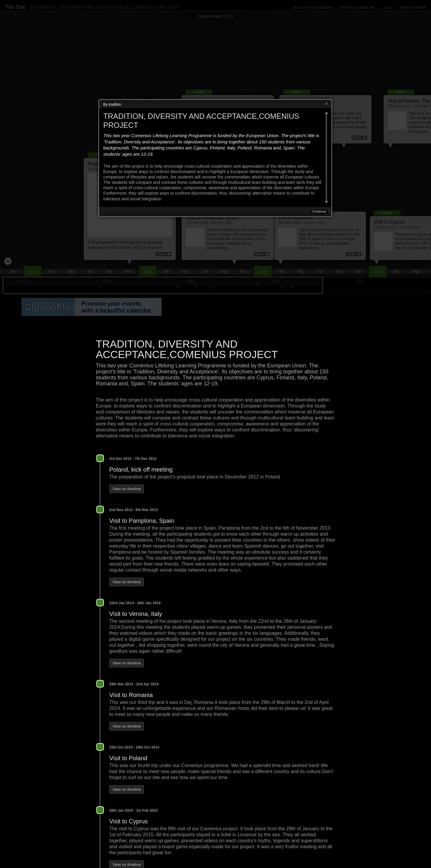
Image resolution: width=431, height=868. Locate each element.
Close (326, 104)
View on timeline (127, 489)
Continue (319, 212)
